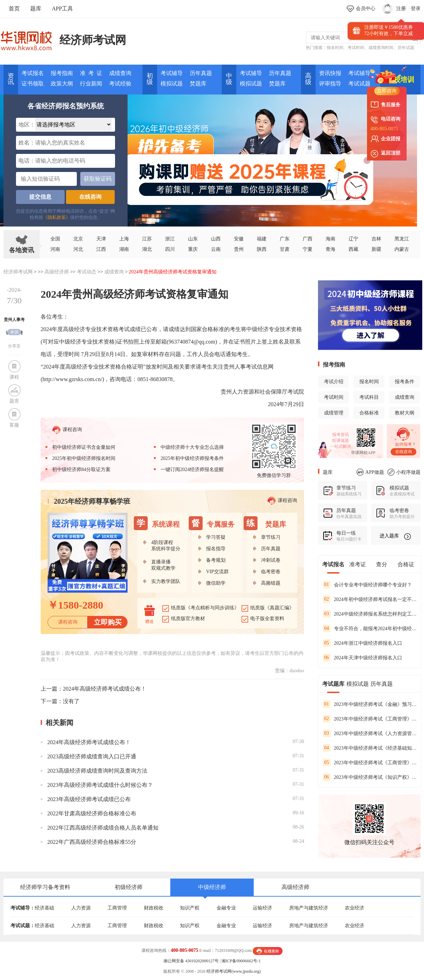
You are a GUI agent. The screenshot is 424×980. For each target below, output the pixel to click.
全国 (55, 239)
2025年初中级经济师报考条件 (192, 458)
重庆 (193, 249)
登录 (416, 9)
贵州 (239, 249)
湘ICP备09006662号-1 (241, 961)
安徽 (239, 239)
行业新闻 (91, 84)
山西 (216, 239)
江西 (101, 249)
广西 (308, 239)
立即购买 (108, 622)
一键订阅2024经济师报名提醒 (192, 470)
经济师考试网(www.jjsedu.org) (234, 971)
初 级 (150, 79)
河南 (55, 249)
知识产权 (190, 908)
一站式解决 (341, 446)
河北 (78, 249)
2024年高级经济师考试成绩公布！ (105, 689)
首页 (14, 9)
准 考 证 (91, 73)
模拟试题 (172, 84)
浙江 (170, 239)
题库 (36, 9)
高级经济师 (57, 272)
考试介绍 (334, 382)
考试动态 (87, 272)
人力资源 (81, 908)
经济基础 (44, 908)
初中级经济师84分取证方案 (81, 470)
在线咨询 (90, 197)
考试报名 (33, 73)
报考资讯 (341, 435)
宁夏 (308, 249)
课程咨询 (67, 430)
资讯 (11, 79)
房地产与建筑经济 (309, 908)
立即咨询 (387, 91)
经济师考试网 (93, 40)
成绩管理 (334, 413)
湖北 (147, 249)
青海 (331, 249)
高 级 (308, 79)
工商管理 (117, 908)
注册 (401, 9)
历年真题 (201, 73)
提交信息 (40, 197)
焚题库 (198, 84)
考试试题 (359, 84)
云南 (216, 249)
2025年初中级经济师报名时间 (84, 458)
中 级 (229, 79)
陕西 (262, 249)
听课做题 (341, 440)
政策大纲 (62, 84)
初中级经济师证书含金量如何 (84, 447)
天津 (101, 239)
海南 (331, 239)
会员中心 (366, 9)
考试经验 (120, 84)
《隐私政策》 (57, 217)
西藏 (353, 249)
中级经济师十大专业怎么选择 (192, 447)
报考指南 (62, 73)
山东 (193, 239)
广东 (285, 239)
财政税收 (154, 908)
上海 (124, 239)
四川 (170, 249)
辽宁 (353, 239)
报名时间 (335, 48)
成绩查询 (120, 73)
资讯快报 (330, 73)
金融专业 (226, 908)
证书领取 (33, 84)
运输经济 (262, 908)
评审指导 (330, 84)
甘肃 (285, 249)
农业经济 (354, 908)
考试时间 (356, 48)
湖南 (124, 249)
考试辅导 (172, 73)
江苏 (147, 239)
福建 (262, 239)
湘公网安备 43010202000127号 (191, 961)
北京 (78, 239)
